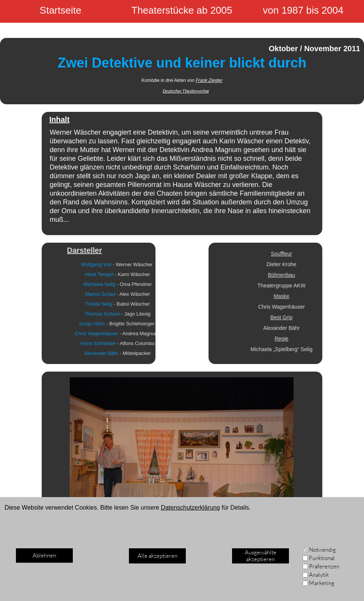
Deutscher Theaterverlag (186, 91)
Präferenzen (324, 566)
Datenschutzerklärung (190, 508)
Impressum (30, 587)
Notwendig (322, 550)
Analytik (319, 575)
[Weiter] (300, 546)
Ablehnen (44, 555)
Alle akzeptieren (158, 556)
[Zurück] (64, 546)
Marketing (322, 583)
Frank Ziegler (209, 80)
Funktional (322, 558)
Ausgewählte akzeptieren (261, 556)
